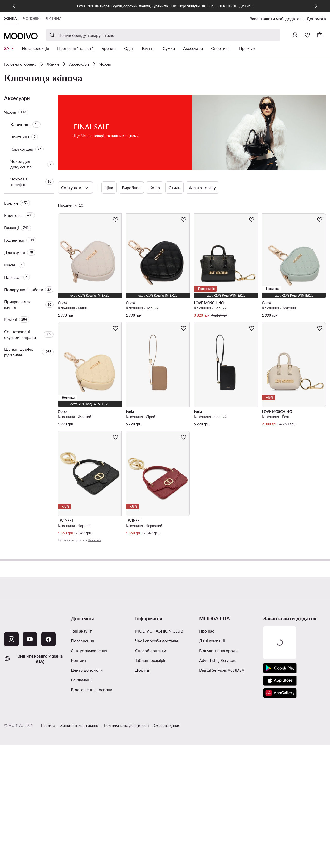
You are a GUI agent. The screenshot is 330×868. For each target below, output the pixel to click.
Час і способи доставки (157, 641)
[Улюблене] (307, 35)
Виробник (131, 187)
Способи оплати (151, 650)
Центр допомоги (87, 670)
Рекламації (81, 680)
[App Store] (280, 681)
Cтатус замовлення (89, 650)
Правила (48, 725)
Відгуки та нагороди (218, 650)
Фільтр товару (202, 187)
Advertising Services (217, 660)
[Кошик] (320, 35)
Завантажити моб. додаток (276, 18)
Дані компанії (212, 641)
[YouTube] (30, 639)
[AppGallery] (280, 693)
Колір (155, 187)
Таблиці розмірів (151, 660)
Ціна (109, 187)
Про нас (207, 631)
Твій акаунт (81, 631)
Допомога (316, 18)
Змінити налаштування (80, 725)
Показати (95, 540)
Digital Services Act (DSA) (222, 670)
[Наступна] (316, 6)
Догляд (142, 670)
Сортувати (75, 188)
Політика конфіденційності (126, 725)
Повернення (82, 641)
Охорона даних (167, 725)
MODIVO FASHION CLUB (159, 631)
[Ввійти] (295, 35)
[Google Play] (280, 668)
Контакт (79, 660)
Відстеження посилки (92, 690)
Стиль (174, 187)
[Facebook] (48, 639)
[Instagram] (11, 639)
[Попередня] (14, 6)
